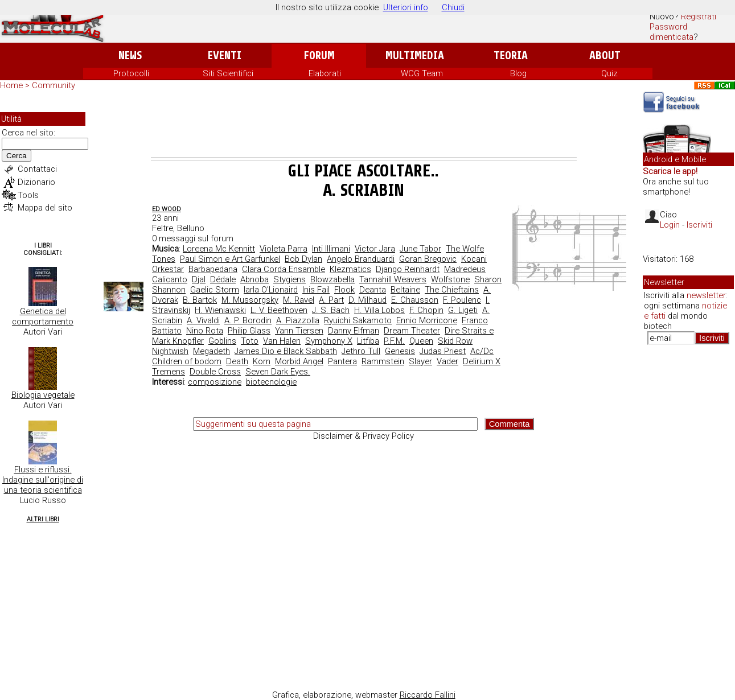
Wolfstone (450, 279)
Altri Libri (43, 519)
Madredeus (465, 269)
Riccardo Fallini (428, 695)
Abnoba (254, 279)
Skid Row (455, 341)
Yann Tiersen (299, 331)
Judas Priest (443, 351)
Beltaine (405, 290)
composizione (215, 382)
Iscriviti (699, 225)
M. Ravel (299, 300)
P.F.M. (394, 341)
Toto (250, 341)
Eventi (225, 55)
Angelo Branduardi (361, 259)
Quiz (609, 73)
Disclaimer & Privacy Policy (364, 436)
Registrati (699, 17)
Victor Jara (375, 249)
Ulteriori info (406, 7)
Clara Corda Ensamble (284, 269)
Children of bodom (187, 361)
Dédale (223, 279)
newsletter (706, 295)
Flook (344, 290)
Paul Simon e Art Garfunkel (230, 259)
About (605, 55)
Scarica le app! (670, 171)
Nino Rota (205, 331)
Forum (319, 55)
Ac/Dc (482, 351)
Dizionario (36, 182)
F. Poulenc (462, 300)
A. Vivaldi (203, 320)
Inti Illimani (331, 249)
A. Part (331, 300)
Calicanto (170, 279)
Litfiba (368, 341)
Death (237, 361)
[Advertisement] (364, 126)
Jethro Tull (361, 351)
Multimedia (415, 55)
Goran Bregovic (428, 259)
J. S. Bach (331, 310)
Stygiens (290, 279)
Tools (28, 195)
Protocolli (131, 73)
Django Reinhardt (408, 269)
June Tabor (420, 249)
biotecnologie (271, 382)
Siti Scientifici (228, 73)
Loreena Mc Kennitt (219, 249)
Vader (447, 361)
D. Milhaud (368, 300)
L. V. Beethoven (279, 310)
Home (11, 85)
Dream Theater (412, 331)
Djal (199, 279)
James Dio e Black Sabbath (286, 351)
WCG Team (422, 73)
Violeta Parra (284, 249)
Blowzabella (332, 279)
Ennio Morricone (427, 320)
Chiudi (453, 7)
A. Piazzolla (298, 320)
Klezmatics (350, 269)
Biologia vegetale (43, 395)
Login (670, 225)
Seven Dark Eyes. (278, 372)
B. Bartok (200, 300)
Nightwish (170, 351)
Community (54, 85)
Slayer (420, 361)
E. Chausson (415, 300)
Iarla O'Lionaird (271, 290)
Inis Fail (316, 290)
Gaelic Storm (215, 290)
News (130, 55)
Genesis (400, 351)
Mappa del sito (45, 208)
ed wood (167, 209)
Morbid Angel (299, 361)
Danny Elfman (354, 331)
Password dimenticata (672, 32)
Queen (421, 341)
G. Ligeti (463, 310)
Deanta (373, 290)
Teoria (511, 55)
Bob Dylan (303, 259)
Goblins (222, 341)
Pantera (342, 361)
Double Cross (215, 372)
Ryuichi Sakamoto (358, 320)
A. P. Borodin (248, 320)
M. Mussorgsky (250, 300)
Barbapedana (213, 269)
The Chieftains (452, 290)
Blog (518, 73)
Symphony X (329, 341)
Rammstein (383, 361)
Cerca (17, 156)
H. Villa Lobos (379, 310)
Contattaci (37, 169)
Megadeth (212, 351)
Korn (262, 361)
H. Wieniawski (220, 310)
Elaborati (325, 73)
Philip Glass (249, 331)
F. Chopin (426, 310)
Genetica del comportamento (43, 316)
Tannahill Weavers (393, 279)
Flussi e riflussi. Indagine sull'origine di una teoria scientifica (43, 480)
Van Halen (282, 341)
